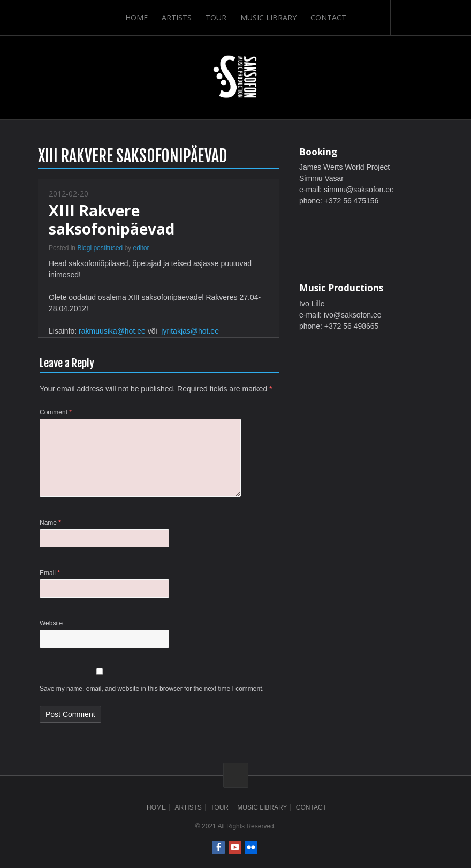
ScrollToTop (236, 775)
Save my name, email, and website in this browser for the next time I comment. (152, 689)
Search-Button (374, 18)
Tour (216, 17)
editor (141, 248)
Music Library (268, 17)
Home (136, 17)
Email (50, 573)
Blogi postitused (100, 248)
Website (51, 623)
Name (50, 523)
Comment (56, 412)
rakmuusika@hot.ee (112, 331)
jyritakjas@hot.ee (190, 331)
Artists (177, 17)
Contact (328, 17)
